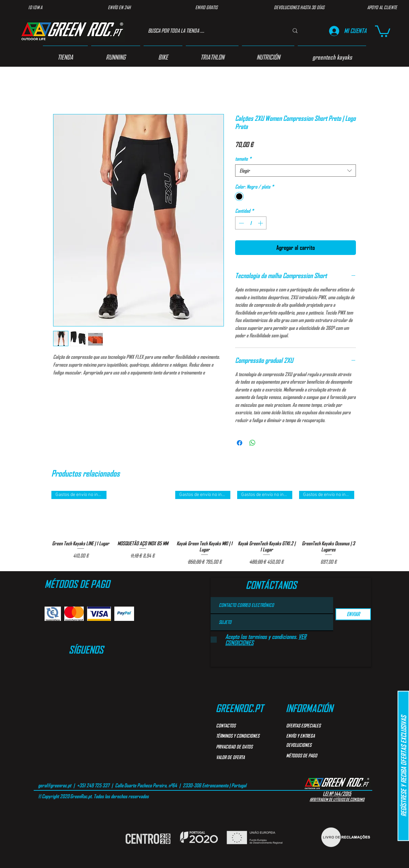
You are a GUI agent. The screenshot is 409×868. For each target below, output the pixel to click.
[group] (204, 528)
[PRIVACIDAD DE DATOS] (244, 747)
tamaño (243, 159)
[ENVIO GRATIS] (206, 7)
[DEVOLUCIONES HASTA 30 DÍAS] (299, 7)
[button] (383, 31)
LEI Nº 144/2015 (337, 793)
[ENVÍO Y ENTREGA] (311, 736)
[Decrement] (241, 223)
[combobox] (296, 171)
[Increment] (261, 223)
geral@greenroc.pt (55, 785)
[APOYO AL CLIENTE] (382, 7)
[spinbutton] (251, 223)
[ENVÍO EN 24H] (119, 7)
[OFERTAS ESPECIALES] (311, 726)
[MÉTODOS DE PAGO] (317, 756)
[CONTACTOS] (241, 726)
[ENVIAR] (353, 614)
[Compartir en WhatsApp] (252, 443)
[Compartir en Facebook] (240, 443)
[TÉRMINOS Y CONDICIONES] (242, 736)
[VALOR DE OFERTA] (241, 757)
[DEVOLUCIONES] (311, 745)
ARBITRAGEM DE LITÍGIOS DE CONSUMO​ (337, 799)
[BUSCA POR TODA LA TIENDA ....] (211, 31)
